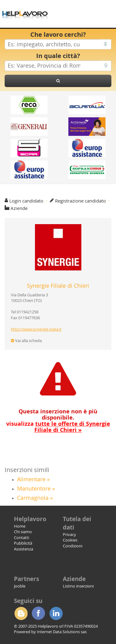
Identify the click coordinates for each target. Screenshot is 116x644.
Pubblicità (23, 543)
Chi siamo (23, 532)
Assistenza (24, 549)
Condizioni (73, 546)
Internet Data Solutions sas (62, 632)
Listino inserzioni (78, 586)
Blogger (21, 613)
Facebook (38, 613)
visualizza (58, 427)
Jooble (20, 586)
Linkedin (56, 613)
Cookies (70, 540)
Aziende (19, 208)
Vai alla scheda (26, 341)
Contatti (21, 537)
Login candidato (26, 201)
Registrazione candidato (80, 201)
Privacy (69, 534)
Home (20, 526)
